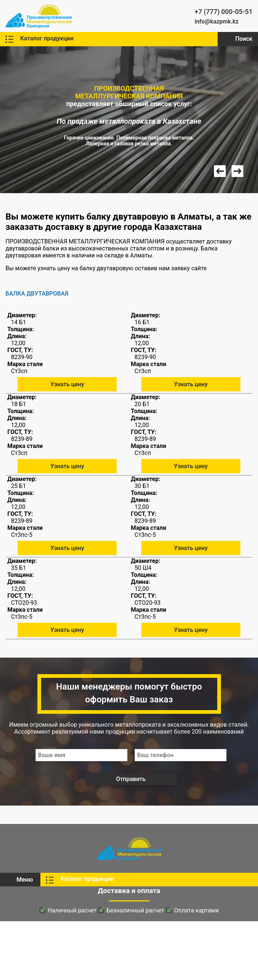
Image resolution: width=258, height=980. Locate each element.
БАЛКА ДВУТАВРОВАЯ (37, 294)
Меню (25, 880)
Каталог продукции (47, 38)
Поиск (244, 39)
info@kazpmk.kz (217, 21)
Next (237, 171)
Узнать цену (67, 384)
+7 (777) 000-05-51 (224, 12)
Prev (220, 171)
